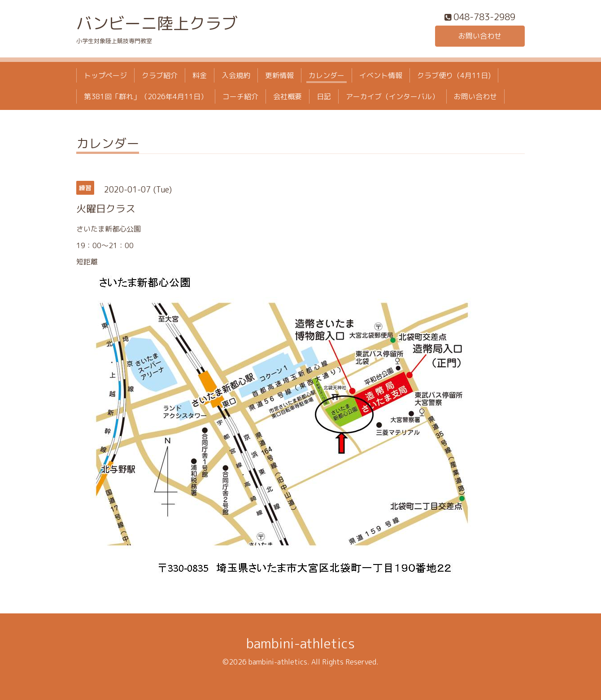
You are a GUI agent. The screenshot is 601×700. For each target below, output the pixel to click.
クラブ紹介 (160, 75)
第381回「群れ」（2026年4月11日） (146, 96)
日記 (324, 96)
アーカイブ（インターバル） (392, 96)
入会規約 (236, 75)
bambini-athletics (300, 643)
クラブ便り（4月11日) (454, 75)
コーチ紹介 (240, 96)
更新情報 (279, 75)
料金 (200, 75)
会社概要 (287, 96)
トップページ (105, 75)
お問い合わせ (480, 36)
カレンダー (327, 75)
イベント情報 (381, 75)
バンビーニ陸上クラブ (157, 23)
